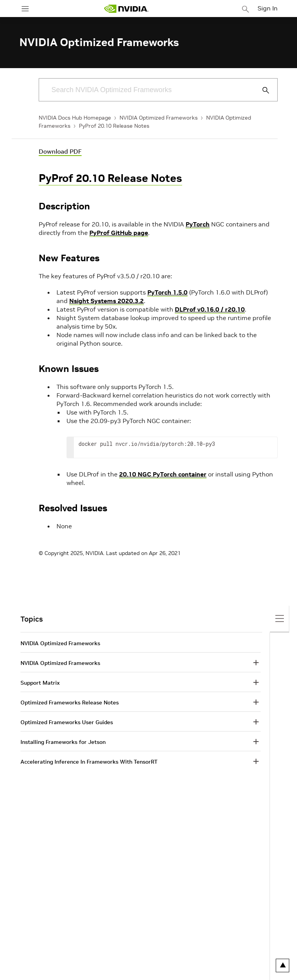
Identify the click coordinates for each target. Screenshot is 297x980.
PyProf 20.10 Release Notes (114, 126)
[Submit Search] (261, 90)
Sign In (268, 8)
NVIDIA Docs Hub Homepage (75, 118)
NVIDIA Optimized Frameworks (159, 118)
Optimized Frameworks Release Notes (70, 702)
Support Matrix (40, 683)
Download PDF (60, 151)
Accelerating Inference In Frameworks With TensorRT (89, 762)
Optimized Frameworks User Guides (67, 722)
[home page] (126, 9)
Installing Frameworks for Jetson (63, 742)
